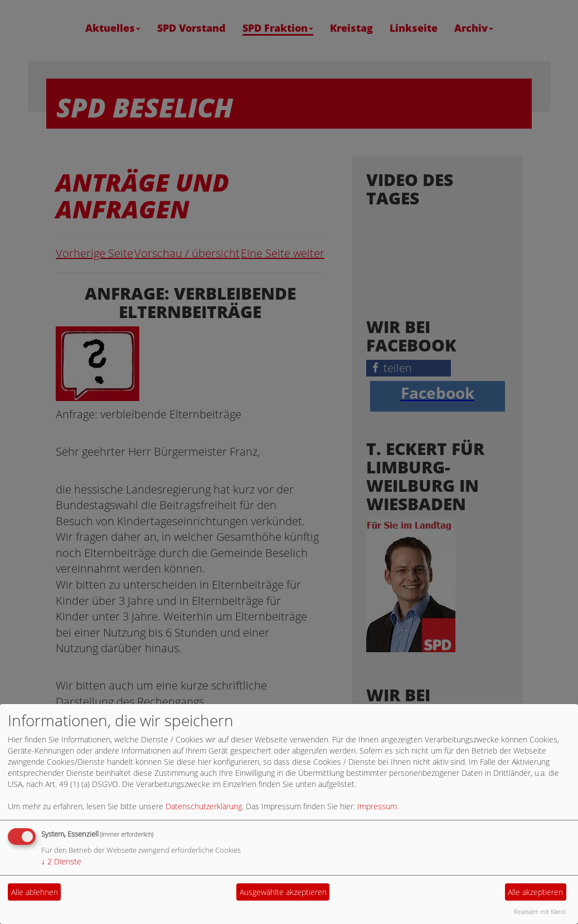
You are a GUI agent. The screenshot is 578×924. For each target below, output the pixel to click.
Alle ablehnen (35, 892)
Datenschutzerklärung (204, 806)
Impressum (377, 806)
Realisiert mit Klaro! (540, 911)
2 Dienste (61, 861)
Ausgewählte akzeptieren (283, 892)
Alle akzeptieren (535, 892)
